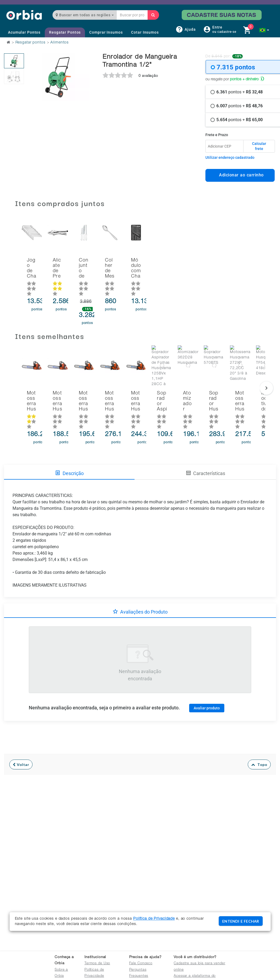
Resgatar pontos (31, 43)
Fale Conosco (141, 964)
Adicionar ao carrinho (240, 175)
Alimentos (60, 43)
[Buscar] (153, 15)
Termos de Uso (97, 964)
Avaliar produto (207, 685)
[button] (264, 30)
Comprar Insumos (106, 32)
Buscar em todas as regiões (85, 15)
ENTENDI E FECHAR (241, 921)
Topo (259, 741)
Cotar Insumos (145, 32)
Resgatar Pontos (65, 32)
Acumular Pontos (24, 32)
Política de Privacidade (154, 919)
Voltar (21, 741)
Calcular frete (259, 146)
